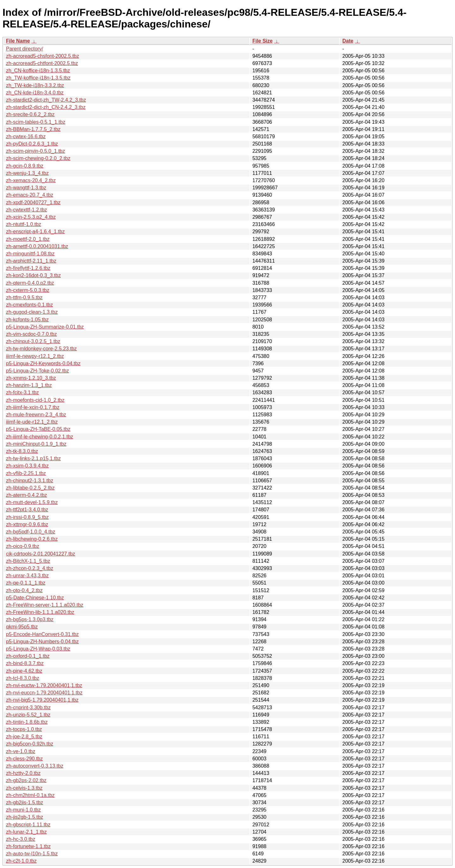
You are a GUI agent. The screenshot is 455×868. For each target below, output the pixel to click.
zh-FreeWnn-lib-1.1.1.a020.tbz (40, 612)
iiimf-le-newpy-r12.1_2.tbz (35, 356)
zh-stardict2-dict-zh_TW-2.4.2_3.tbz (46, 100)
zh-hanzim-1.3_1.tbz (29, 385)
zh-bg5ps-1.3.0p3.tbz (30, 619)
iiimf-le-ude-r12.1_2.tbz (32, 422)
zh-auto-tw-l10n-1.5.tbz (32, 854)
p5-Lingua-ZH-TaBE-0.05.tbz (38, 429)
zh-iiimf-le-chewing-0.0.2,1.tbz (40, 437)
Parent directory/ (24, 49)
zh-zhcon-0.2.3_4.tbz (30, 568)
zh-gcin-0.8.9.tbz (25, 166)
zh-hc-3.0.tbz (21, 839)
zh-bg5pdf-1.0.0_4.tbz (31, 532)
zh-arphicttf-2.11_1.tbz (31, 261)
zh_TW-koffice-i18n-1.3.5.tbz (38, 78)
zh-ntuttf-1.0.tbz (24, 224)
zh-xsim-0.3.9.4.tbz (27, 466)
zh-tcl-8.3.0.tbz (23, 678)
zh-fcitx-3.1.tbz (22, 392)
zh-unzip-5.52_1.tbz (28, 715)
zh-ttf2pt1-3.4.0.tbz (27, 510)
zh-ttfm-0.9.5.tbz (24, 297)
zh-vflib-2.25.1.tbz (26, 473)
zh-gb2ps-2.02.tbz (26, 780)
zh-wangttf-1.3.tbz (26, 188)
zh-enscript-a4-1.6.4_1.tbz (35, 232)
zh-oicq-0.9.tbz (23, 546)
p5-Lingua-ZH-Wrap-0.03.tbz (38, 649)
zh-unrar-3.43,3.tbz (27, 576)
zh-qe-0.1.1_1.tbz (26, 583)
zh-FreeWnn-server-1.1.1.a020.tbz (45, 605)
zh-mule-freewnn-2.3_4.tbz (36, 415)
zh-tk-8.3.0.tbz (22, 451)
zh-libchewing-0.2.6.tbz (32, 539)
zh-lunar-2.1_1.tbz (26, 832)
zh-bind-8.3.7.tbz (25, 663)
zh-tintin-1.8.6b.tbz (27, 722)
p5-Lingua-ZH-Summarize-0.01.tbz (45, 327)
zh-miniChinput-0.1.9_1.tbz (36, 444)
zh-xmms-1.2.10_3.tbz (31, 378)
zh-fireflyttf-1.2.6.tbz (28, 268)
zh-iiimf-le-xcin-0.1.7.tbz (33, 407)
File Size (263, 41)
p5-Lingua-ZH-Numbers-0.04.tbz (42, 642)
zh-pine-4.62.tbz (24, 671)
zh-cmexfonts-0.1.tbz (30, 305)
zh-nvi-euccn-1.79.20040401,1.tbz (44, 693)
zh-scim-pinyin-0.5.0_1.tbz (36, 151)
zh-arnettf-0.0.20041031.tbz (37, 246)
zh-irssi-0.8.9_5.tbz (27, 517)
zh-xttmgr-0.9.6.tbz (27, 524)
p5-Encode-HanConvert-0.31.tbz (42, 634)
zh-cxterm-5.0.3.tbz (28, 290)
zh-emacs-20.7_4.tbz (30, 195)
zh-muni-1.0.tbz (23, 810)
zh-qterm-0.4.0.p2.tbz (30, 283)
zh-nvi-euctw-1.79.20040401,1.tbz (44, 685)
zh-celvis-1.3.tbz (24, 788)
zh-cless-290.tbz (24, 759)
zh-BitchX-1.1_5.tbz (28, 561)
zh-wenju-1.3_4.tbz (27, 173)
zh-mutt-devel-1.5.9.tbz (32, 502)
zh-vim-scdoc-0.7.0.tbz (31, 334)
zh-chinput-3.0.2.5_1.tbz (33, 341)
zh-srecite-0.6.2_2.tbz (30, 114)
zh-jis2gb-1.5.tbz (24, 817)
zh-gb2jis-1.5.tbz (24, 803)
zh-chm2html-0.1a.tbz (30, 795)
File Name (18, 41)
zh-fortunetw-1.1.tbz (28, 846)
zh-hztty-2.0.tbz (23, 773)
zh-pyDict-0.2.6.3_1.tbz (32, 144)
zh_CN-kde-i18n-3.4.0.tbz (35, 93)
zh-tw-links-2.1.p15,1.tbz (33, 458)
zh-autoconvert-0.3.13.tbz (35, 766)
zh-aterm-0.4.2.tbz (27, 495)
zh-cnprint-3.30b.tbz (28, 707)
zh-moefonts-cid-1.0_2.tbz (35, 400)
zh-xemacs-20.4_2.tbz (31, 180)
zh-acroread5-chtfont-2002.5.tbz (42, 63)
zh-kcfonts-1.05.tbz (27, 320)
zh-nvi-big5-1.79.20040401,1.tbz (42, 700)
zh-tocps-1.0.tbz (24, 729)
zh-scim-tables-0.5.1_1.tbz (36, 122)
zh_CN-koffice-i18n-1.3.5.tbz (38, 71)
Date (348, 41)
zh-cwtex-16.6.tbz (26, 137)
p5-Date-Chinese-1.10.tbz (35, 598)
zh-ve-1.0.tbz (21, 751)
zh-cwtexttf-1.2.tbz (27, 210)
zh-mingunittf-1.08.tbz (30, 254)
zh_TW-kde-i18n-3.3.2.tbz (35, 85)
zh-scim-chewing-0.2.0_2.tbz (38, 158)
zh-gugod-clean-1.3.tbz (32, 312)
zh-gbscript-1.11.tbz (28, 825)
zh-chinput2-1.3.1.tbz (30, 481)
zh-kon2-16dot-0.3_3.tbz (33, 275)
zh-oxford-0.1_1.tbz (28, 656)
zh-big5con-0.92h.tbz (30, 744)
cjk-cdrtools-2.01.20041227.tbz (41, 554)
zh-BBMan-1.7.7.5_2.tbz (33, 129)
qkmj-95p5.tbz (22, 627)
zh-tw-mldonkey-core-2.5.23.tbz (41, 349)
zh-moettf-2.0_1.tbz (28, 239)
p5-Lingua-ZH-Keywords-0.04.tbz (43, 363)
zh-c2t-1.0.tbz (21, 861)
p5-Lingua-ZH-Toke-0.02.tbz (37, 371)
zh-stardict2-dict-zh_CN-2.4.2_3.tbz (46, 107)
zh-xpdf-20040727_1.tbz (33, 202)
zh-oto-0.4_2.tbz (24, 590)
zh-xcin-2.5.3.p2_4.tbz (31, 217)
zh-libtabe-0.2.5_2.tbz (30, 488)
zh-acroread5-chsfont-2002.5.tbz (42, 56)
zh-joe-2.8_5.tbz (24, 737)
